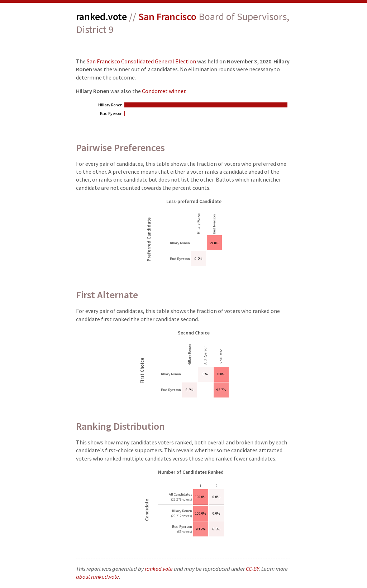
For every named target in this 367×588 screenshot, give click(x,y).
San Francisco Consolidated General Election (141, 61)
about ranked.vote (97, 577)
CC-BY (252, 569)
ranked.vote (101, 16)
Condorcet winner (164, 91)
